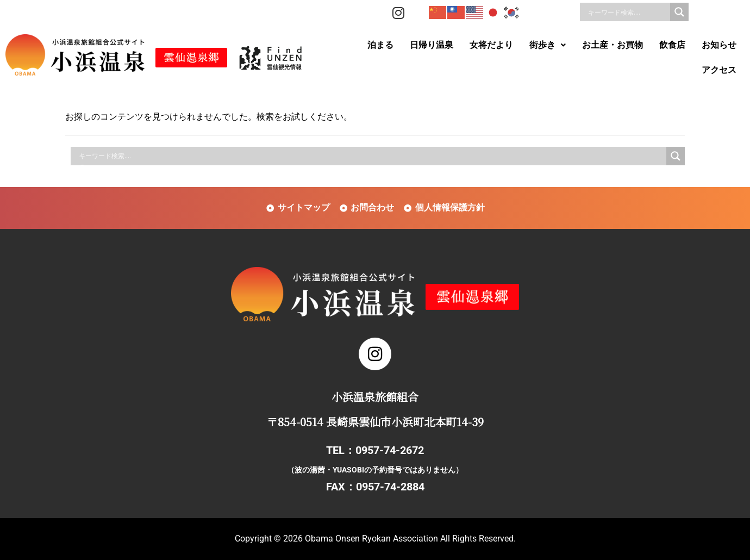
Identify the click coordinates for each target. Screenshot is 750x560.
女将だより (491, 45)
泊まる (380, 45)
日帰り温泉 (432, 45)
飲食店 (672, 45)
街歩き (548, 45)
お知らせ (719, 45)
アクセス (719, 70)
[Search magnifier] (679, 12)
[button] (548, 45)
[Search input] (628, 12)
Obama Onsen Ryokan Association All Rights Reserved (409, 539)
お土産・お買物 (612, 45)
